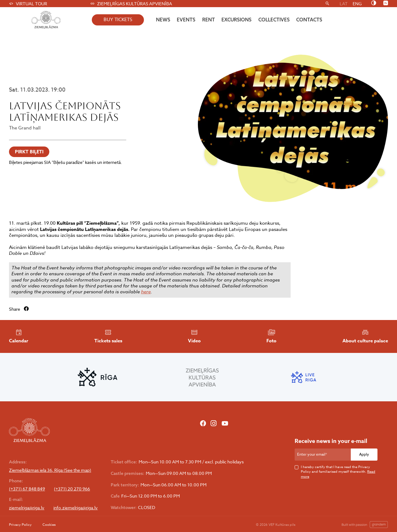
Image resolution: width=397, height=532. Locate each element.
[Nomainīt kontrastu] (374, 3)
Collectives (274, 20)
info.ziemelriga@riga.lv (76, 508)
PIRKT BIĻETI (29, 152)
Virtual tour (28, 4)
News (163, 20)
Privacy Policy (20, 525)
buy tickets (118, 20)
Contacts (309, 20)
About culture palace (365, 336)
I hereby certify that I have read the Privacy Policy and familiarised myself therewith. (338, 472)
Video (194, 336)
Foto (271, 336)
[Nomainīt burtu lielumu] (386, 3)
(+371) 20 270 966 (72, 489)
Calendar (19, 336)
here (146, 292)
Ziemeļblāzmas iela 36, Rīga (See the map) (50, 470)
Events (186, 20)
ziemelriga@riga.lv (27, 508)
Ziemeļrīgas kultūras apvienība (131, 4)
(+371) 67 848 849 (27, 489)
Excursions (236, 20)
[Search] (327, 4)
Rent (209, 20)
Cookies (49, 525)
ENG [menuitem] (357, 4)
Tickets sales (108, 336)
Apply (364, 454)
